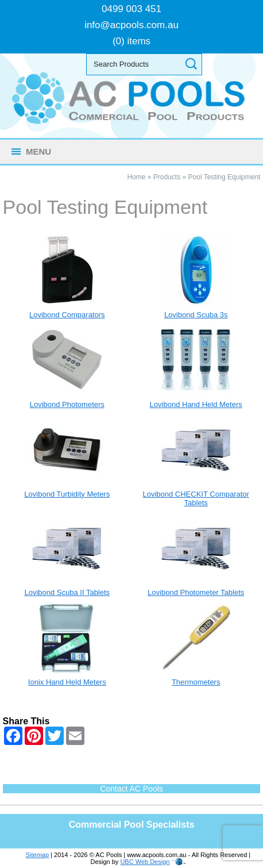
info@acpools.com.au (131, 25)
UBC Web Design (145, 862)
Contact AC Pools (131, 789)
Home (136, 177)
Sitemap (37, 855)
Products (167, 177)
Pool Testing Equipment (225, 177)
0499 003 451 (131, 9)
